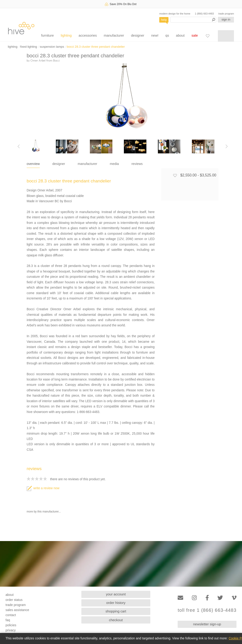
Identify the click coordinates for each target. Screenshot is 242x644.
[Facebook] (207, 598)
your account (116, 594)
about (180, 35)
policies (11, 625)
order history (116, 603)
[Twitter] (220, 598)
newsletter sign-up (207, 624)
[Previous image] (19, 146)
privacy (11, 630)
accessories (88, 35)
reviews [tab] (137, 164)
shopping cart (116, 611)
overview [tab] (33, 164)
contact (11, 615)
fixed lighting (29, 47)
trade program (226, 14)
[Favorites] (208, 36)
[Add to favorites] (175, 175)
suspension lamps (52, 47)
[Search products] (193, 20)
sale (195, 35)
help (164, 20)
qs (167, 35)
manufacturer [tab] (87, 164)
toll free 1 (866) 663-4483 (207, 610)
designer (138, 35)
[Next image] (227, 146)
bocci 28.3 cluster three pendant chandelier (96, 47)
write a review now (43, 488)
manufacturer (114, 35)
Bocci (56, 60)
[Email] (180, 598)
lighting (66, 35)
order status (14, 600)
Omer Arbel (38, 60)
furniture (47, 35)
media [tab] (114, 164)
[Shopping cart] (226, 36)
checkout (116, 620)
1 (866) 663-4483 (204, 14)
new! (155, 35)
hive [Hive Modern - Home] (21, 28)
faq (8, 620)
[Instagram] (194, 598)
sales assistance (17, 610)
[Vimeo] (234, 598)
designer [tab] (59, 164)
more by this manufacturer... (44, 512)
